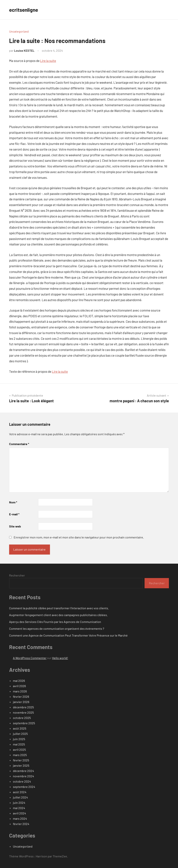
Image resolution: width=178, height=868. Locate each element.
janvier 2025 (21, 765)
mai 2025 (19, 744)
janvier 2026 (21, 702)
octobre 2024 (22, 781)
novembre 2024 (23, 776)
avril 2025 (19, 750)
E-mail (14, 514)
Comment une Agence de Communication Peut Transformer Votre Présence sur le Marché (68, 635)
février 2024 (21, 824)
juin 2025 (19, 739)
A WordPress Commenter (30, 658)
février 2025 (21, 760)
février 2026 (21, 697)
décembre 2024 (23, 771)
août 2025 (20, 728)
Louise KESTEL (24, 50)
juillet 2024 (20, 797)
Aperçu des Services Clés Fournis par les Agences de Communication (55, 622)
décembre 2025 (23, 707)
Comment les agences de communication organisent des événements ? (57, 629)
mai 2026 (19, 681)
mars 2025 (20, 755)
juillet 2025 (20, 734)
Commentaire (19, 444)
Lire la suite (48, 61)
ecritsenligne (25, 10)
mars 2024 (20, 818)
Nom (13, 502)
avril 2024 (19, 813)
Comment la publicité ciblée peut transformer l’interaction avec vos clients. (59, 608)
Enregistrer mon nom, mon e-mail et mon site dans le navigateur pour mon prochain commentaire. (79, 537)
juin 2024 (19, 803)
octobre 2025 (22, 718)
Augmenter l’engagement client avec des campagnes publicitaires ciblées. (58, 615)
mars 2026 (20, 691)
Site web (15, 526)
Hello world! (60, 658)
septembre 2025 (24, 723)
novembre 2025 (23, 712)
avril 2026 (19, 686)
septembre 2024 (24, 787)
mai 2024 (19, 808)
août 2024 (20, 792)
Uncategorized (19, 31)
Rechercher (17, 575)
